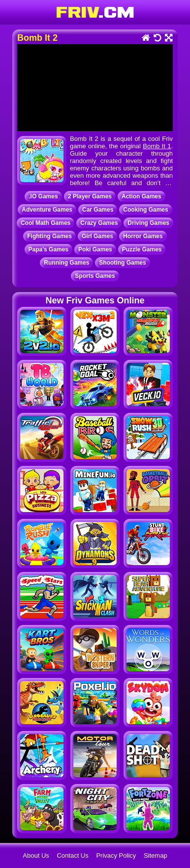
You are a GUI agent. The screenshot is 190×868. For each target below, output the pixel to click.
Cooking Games (145, 210)
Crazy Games (99, 223)
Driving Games (148, 223)
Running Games (66, 263)
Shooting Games (122, 263)
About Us (36, 855)
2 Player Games (90, 196)
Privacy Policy (116, 855)
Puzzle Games (142, 249)
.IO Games (43, 196)
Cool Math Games (46, 223)
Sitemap (156, 855)
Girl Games (97, 236)
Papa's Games (49, 249)
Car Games (98, 210)
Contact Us (72, 855)
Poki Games (95, 249)
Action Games (142, 196)
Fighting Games (49, 236)
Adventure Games (47, 210)
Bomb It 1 (157, 146)
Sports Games (95, 276)
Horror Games (143, 236)
